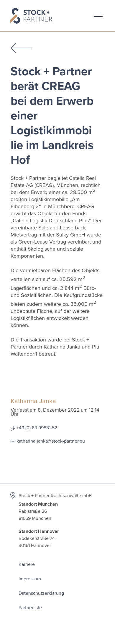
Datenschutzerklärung (41, 593)
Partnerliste (30, 608)
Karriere (27, 564)
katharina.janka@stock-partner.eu (51, 441)
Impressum (30, 579)
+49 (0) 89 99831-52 (37, 428)
